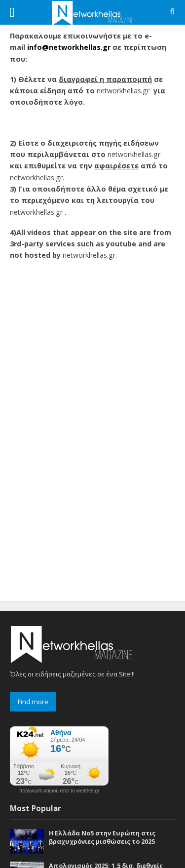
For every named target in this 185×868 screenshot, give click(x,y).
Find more (33, 702)
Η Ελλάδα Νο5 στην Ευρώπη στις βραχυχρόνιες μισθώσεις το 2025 (102, 837)
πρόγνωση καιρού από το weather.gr (59, 791)
